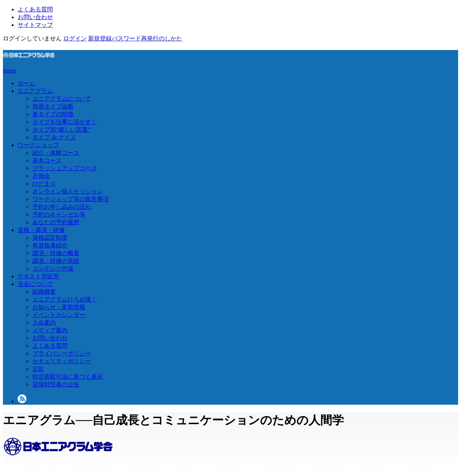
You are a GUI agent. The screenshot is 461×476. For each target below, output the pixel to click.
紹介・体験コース (56, 153)
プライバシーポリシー (62, 353)
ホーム (26, 83)
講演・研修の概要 (56, 253)
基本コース (47, 160)
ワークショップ (38, 145)
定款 (38, 369)
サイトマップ (35, 25)
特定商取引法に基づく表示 (68, 377)
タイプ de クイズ (54, 137)
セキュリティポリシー (62, 361)
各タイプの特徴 (53, 114)
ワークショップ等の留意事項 (71, 199)
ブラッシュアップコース (65, 168)
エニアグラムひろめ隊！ (65, 299)
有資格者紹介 (50, 245)
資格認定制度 (50, 238)
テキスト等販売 (38, 276)
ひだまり (44, 184)
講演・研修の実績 (56, 261)
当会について (35, 284)
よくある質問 (35, 9)
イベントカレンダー (59, 315)
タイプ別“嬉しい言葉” (61, 130)
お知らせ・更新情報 (59, 307)
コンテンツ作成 (53, 269)
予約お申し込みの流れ (62, 207)
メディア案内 (50, 330)
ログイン (75, 38)
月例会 (41, 176)
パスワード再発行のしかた (147, 38)
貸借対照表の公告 (56, 384)
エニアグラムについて (62, 99)
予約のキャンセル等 (59, 214)
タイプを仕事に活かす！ (65, 122)
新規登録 (100, 38)
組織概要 (44, 292)
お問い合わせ (35, 17)
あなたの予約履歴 (56, 222)
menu (10, 70)
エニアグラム (35, 91)
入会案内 (44, 323)
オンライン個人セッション (68, 191)
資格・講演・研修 (41, 230)
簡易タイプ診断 (53, 106)
